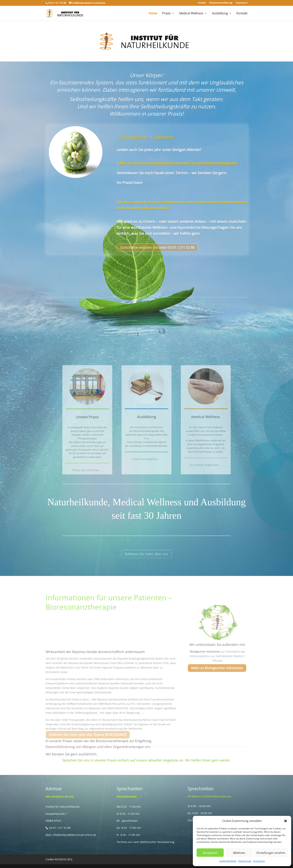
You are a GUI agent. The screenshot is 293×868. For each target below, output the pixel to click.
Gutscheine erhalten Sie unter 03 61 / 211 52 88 (157, 252)
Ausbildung (220, 14)
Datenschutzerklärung (221, 3)
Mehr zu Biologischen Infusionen (217, 673)
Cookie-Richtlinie (228, 861)
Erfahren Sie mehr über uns (146, 559)
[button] (286, 821)
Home (153, 14)
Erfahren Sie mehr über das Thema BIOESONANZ (88, 740)
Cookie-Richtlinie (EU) (59, 859)
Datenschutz (245, 861)
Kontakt (202, 3)
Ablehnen (239, 853)
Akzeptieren (210, 853)
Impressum (259, 861)
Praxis (166, 14)
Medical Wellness (191, 14)
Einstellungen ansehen (271, 853)
